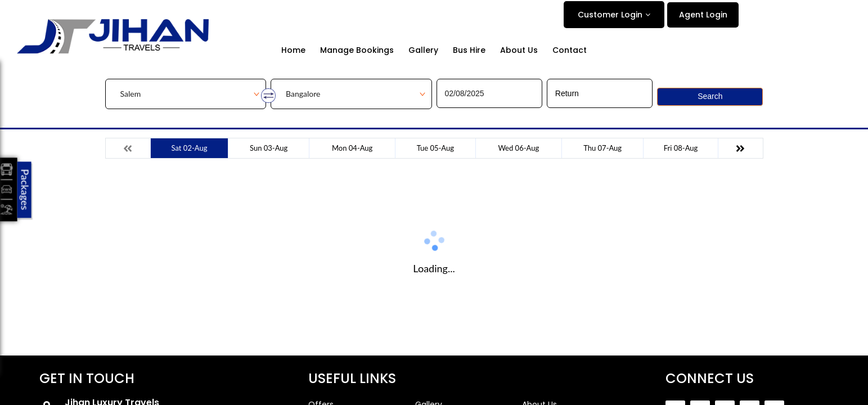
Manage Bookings (357, 50)
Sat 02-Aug (190, 148)
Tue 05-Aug (435, 148)
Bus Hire (469, 50)
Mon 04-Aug (352, 148)
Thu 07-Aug (602, 148)
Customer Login (610, 15)
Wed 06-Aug (518, 148)
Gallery (423, 50)
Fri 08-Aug (681, 148)
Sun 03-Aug (269, 148)
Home (293, 50)
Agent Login (703, 15)
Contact (570, 50)
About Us (519, 50)
